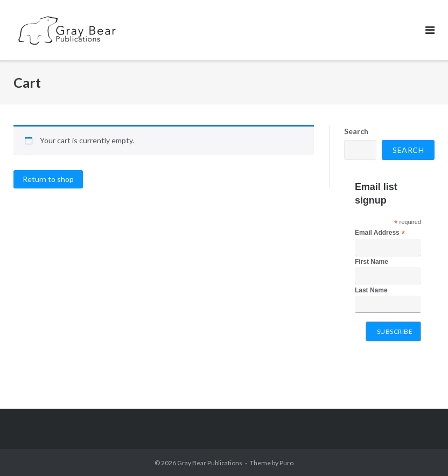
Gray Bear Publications (210, 463)
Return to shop (48, 179)
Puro (286, 463)
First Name (372, 262)
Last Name (371, 290)
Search (356, 131)
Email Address (380, 233)
